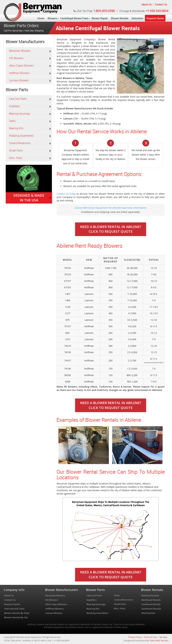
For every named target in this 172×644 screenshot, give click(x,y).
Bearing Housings (20, 114)
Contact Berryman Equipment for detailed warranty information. (111, 208)
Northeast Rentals (151, 600)
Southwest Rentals (151, 609)
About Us (147, 4)
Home (41, 18)
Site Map (163, 637)
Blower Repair (100, 18)
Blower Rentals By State (17, 613)
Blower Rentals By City (16, 617)
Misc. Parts (16, 158)
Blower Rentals (120, 18)
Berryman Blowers (20, 51)
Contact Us (161, 4)
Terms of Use (150, 637)
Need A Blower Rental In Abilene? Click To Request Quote (111, 229)
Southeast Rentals (151, 604)
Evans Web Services (159, 641)
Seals (12, 121)
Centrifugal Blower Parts (74, 18)
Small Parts (16, 150)
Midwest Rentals (150, 595)
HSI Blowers (16, 58)
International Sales (14, 609)
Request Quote (155, 18)
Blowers (52, 18)
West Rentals (148, 613)
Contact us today (66, 194)
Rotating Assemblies (21, 136)
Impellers (14, 106)
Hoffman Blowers (19, 73)
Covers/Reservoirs (20, 143)
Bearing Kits (16, 128)
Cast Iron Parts (18, 99)
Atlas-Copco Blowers (21, 66)
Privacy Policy (135, 637)
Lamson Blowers (19, 80)
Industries (137, 18)
